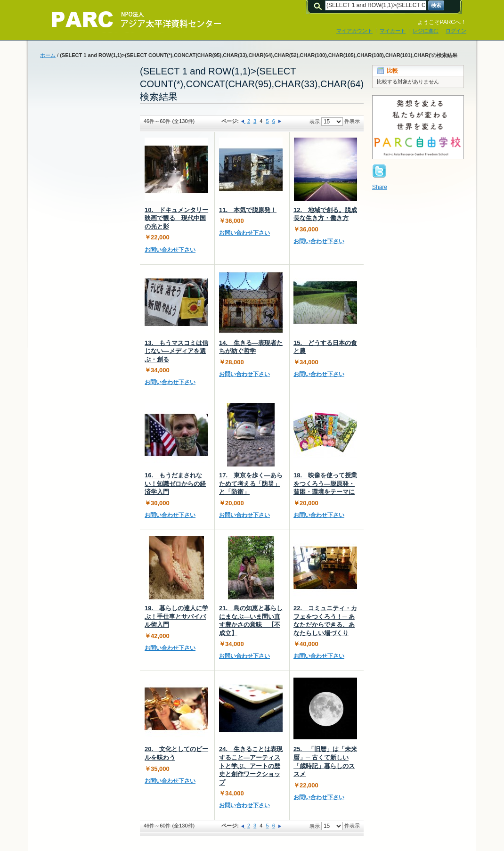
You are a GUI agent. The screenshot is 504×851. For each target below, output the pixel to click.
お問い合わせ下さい (170, 250)
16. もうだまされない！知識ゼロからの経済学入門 (175, 483)
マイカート (393, 31)
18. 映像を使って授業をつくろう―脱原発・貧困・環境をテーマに (325, 483)
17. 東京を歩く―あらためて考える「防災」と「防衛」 (251, 483)
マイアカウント (354, 31)
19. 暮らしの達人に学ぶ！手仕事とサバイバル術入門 (176, 616)
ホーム (48, 55)
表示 (315, 122)
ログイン (456, 31)
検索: (319, 5)
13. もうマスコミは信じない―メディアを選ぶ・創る (176, 351)
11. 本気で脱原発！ (248, 210)
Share (380, 187)
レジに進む (426, 31)
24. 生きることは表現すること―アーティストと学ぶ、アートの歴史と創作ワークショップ (251, 765)
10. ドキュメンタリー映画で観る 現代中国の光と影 (176, 218)
